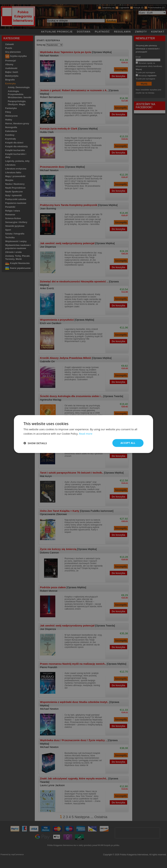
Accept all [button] (128, 443)
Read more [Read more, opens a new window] (86, 433)
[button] (35, 443)
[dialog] (83, 434)
